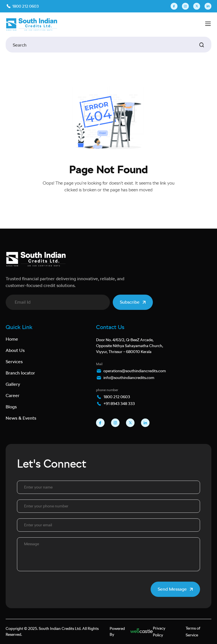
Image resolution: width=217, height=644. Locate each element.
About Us (15, 350)
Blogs (11, 407)
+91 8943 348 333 (119, 404)
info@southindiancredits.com (129, 378)
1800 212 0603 (25, 6)
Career (13, 396)
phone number (107, 390)
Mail (99, 364)
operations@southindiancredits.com (135, 371)
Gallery (13, 384)
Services (14, 362)
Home (12, 339)
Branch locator (20, 373)
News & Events (21, 418)
